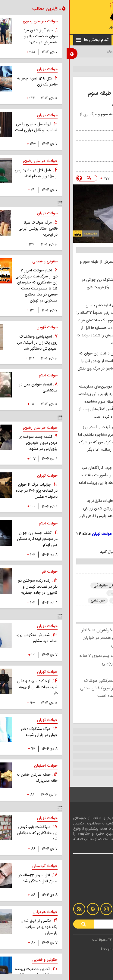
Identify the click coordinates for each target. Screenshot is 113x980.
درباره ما (99, 882)
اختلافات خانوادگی (88, 593)
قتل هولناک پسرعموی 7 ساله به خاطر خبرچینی (37, 660)
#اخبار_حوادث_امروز (57, 27)
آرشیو (101, 894)
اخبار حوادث (71, 51)
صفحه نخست (96, 51)
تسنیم (85, 156)
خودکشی (29, 601)
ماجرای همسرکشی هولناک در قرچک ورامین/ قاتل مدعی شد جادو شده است (37, 688)
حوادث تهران (47, 51)
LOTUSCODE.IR (70, 949)
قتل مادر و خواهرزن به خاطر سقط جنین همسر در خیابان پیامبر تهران (38, 638)
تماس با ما (97, 888)
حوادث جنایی (64, 586)
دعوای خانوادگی (90, 601)
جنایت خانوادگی (53, 593)
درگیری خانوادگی (57, 601)
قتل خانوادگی (35, 586)
